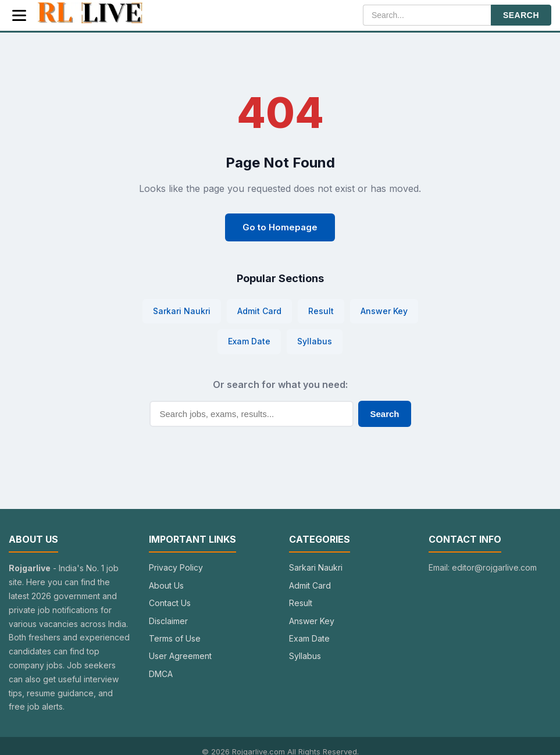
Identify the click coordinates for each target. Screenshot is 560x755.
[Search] (427, 15)
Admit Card (259, 311)
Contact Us (170, 603)
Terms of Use (175, 638)
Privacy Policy (176, 567)
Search (384, 414)
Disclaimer (168, 621)
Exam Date (249, 341)
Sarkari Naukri (182, 311)
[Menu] (19, 15)
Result (321, 311)
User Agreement (180, 656)
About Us (166, 585)
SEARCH (521, 15)
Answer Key (384, 311)
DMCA (161, 674)
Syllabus (315, 341)
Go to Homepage (280, 227)
